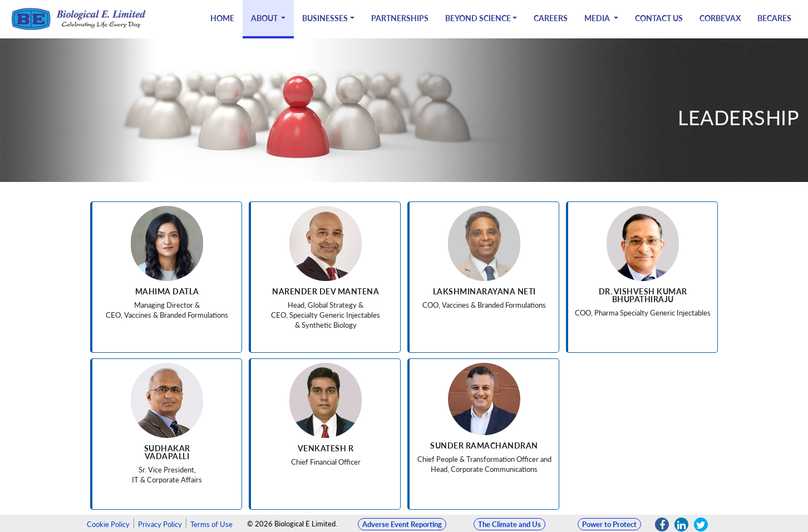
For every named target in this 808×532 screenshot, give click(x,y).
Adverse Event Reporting (402, 524)
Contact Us (659, 18)
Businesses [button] (325, 18)
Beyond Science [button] (478, 18)
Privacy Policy (160, 524)
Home (222, 18)
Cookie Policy (108, 524)
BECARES (774, 18)
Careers (551, 18)
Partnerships (400, 18)
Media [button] (598, 18)
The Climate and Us (509, 524)
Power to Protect (609, 524)
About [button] (265, 18)
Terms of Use (211, 524)
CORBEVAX (720, 18)
